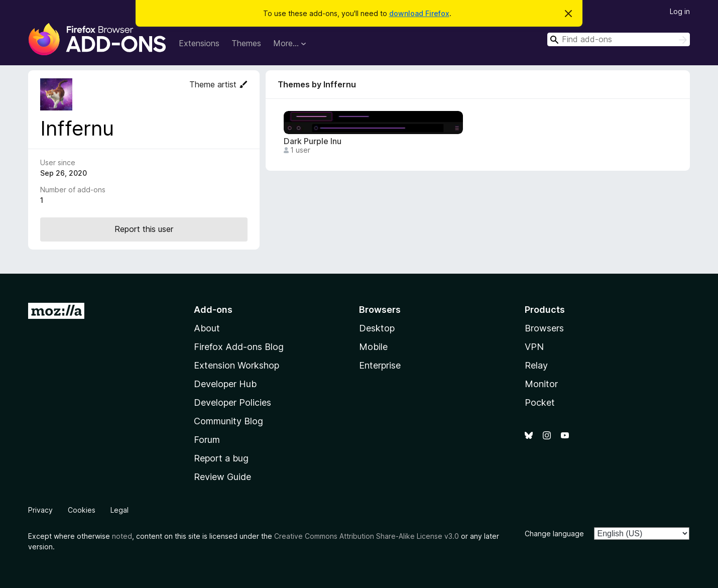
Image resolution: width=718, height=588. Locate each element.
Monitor (541, 384)
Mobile (373, 347)
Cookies (82, 510)
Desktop (377, 328)
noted (122, 536)
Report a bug (221, 458)
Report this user (144, 229)
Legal (119, 510)
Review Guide (222, 477)
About (207, 328)
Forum (207, 440)
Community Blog (228, 421)
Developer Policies (232, 402)
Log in (680, 11)
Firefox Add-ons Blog (239, 347)
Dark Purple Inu (313, 141)
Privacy (40, 510)
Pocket (540, 402)
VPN (534, 347)
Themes (246, 43)
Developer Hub (225, 384)
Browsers (544, 328)
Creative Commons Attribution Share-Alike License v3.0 (367, 536)
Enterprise (380, 365)
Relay (536, 365)
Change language (554, 534)
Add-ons (213, 310)
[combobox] (619, 39)
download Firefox (419, 13)
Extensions (199, 43)
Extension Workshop (236, 365)
